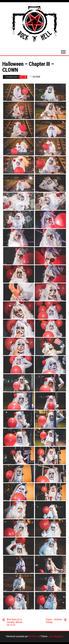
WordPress (34, 636)
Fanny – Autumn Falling (54, 621)
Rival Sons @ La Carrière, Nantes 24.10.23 (14, 622)
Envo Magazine (56, 636)
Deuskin (36, 77)
